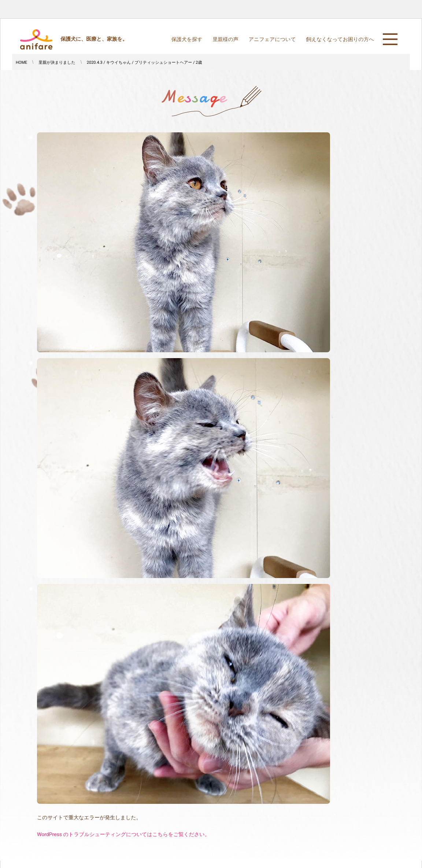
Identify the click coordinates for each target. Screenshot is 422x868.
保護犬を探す (187, 40)
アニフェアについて (272, 40)
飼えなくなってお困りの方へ (340, 40)
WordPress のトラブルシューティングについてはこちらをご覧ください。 (123, 835)
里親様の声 (225, 40)
